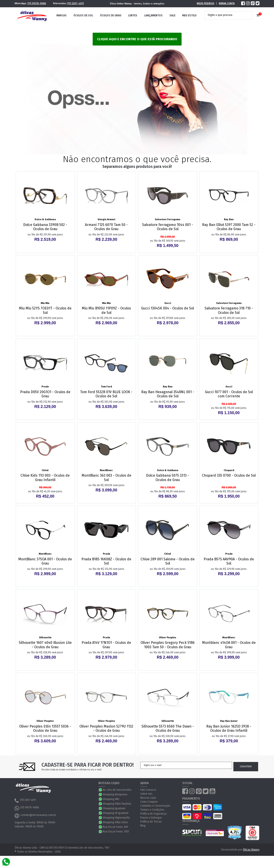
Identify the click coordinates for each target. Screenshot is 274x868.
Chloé (45, 470)
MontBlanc (106, 470)
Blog (143, 826)
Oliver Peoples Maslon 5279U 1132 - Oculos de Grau (106, 728)
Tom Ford (106, 387)
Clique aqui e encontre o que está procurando (137, 39)
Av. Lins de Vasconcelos (117, 790)
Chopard (229, 470)
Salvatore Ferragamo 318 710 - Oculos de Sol (229, 310)
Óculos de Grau (111, 15)
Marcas (62, 15)
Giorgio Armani (106, 219)
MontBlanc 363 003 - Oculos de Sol (106, 478)
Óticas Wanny (251, 850)
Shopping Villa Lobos (115, 822)
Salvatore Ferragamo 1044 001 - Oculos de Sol (168, 227)
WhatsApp (101, 790)
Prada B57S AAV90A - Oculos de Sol (229, 561)
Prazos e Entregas (151, 818)
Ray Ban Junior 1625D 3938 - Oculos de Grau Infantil (229, 728)
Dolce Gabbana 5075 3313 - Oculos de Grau (168, 478)
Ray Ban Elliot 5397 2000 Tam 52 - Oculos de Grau (229, 227)
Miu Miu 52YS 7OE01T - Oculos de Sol (45, 310)
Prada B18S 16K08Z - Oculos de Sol (106, 561)
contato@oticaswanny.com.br (35, 816)
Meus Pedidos (205, 3)
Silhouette (45, 638)
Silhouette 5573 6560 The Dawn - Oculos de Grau (168, 728)
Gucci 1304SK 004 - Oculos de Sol (168, 308)
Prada (45, 387)
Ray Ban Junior (229, 721)
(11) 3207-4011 (75, 3)
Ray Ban (229, 219)
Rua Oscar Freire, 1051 (116, 832)
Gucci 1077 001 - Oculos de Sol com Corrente (229, 394)
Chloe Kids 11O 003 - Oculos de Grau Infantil (45, 478)
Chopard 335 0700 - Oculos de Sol (229, 475)
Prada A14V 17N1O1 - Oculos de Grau (106, 645)
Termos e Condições (152, 810)
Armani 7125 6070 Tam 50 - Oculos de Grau (106, 227)
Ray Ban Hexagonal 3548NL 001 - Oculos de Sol (168, 394)
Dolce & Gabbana (45, 219)
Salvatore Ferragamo (168, 219)
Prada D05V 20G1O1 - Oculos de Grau (45, 394)
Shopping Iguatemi (114, 808)
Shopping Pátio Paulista (117, 804)
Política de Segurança (153, 814)
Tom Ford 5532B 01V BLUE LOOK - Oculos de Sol (106, 394)
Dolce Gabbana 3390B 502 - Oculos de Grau (45, 227)
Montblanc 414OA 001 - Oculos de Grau (229, 645)
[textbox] (225, 15)
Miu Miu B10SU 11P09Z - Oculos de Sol (106, 310)
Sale (172, 15)
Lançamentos (153, 15)
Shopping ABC (111, 799)
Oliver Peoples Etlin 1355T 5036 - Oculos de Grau (45, 728)
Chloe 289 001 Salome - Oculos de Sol (168, 561)
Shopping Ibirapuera (115, 794)
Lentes (133, 15)
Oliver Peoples (168, 638)
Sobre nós (146, 794)
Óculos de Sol (83, 15)
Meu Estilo (189, 15)
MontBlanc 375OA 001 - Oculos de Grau (45, 561)
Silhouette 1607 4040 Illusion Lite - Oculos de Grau (45, 645)
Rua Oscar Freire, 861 (115, 827)
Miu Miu (45, 303)
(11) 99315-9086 (37, 3)
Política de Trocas (151, 822)
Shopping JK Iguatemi (116, 813)
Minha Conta (227, 3)
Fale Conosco (148, 790)
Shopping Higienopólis (116, 818)
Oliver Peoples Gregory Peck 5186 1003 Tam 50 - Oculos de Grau (168, 645)
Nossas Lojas (148, 798)
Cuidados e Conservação (155, 806)
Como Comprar (149, 802)
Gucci (168, 303)
